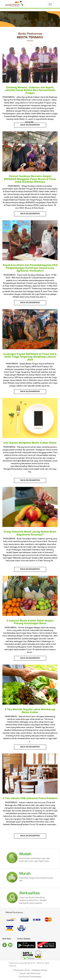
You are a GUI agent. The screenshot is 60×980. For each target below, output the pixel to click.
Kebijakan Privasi (39, 970)
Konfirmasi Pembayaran (30, 977)
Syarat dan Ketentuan (30, 974)
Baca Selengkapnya (30, 125)
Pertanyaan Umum (22, 970)
